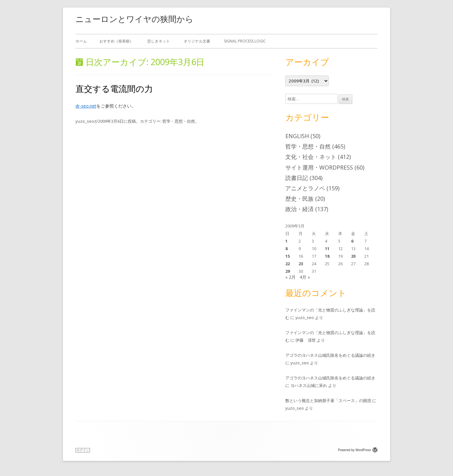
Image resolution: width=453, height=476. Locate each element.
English (297, 136)
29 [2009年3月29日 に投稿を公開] (288, 271)
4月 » (305, 277)
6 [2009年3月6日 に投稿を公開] (352, 241)
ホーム (81, 41)
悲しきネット (159, 41)
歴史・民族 (299, 199)
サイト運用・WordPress (319, 167)
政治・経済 (299, 209)
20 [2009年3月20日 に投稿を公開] (353, 256)
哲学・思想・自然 (179, 121)
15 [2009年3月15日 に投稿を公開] (288, 256)
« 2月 (291, 277)
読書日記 (297, 178)
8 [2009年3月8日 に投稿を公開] (286, 249)
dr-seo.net (86, 106)
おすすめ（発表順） (116, 41)
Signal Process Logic (245, 41)
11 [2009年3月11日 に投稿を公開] (327, 249)
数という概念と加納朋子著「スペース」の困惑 (328, 400)
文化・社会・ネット (311, 157)
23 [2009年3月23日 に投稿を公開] (301, 264)
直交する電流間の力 (114, 89)
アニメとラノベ (305, 188)
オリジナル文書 (197, 41)
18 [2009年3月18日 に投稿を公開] (327, 256)
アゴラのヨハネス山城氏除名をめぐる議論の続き (330, 355)
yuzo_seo (85, 121)
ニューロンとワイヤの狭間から (134, 19)
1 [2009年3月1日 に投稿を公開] (286, 241)
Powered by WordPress (358, 450)
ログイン (83, 450)
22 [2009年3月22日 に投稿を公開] (288, 264)
